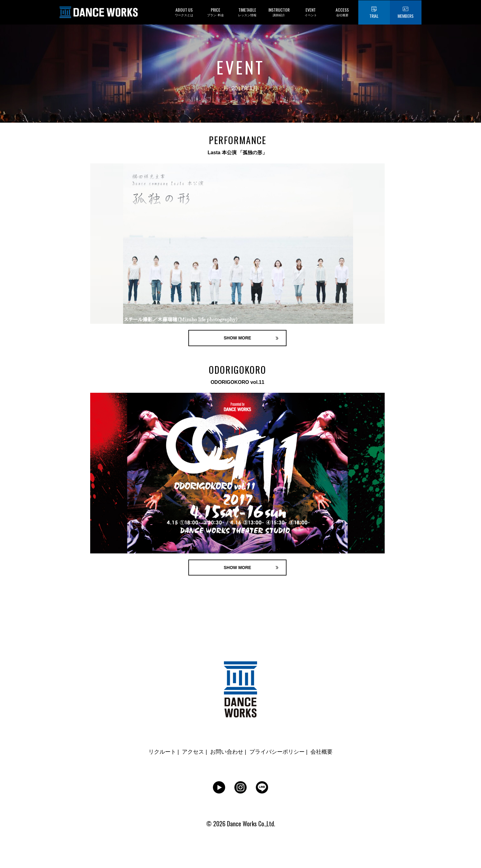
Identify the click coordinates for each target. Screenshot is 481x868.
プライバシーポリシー (277, 752)
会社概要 (321, 752)
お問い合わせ (227, 752)
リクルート (162, 752)
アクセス (193, 752)
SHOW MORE (237, 338)
